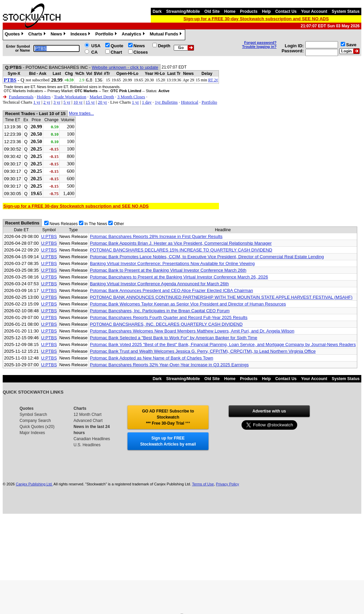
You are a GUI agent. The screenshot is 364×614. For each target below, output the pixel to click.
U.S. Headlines (87, 445)
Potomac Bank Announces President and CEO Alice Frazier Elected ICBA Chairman (171, 290)
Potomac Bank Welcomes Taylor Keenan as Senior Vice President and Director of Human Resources (188, 304)
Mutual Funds (167, 35)
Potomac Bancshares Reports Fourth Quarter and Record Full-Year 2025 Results (169, 317)
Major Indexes (32, 433)
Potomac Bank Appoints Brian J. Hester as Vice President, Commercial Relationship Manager (181, 243)
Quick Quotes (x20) (37, 427)
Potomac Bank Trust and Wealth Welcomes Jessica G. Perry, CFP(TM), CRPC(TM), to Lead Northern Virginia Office (203, 351)
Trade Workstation (70, 97)
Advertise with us (269, 411)
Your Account (314, 11)
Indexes (81, 35)
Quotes (15, 35)
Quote (117, 46)
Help (267, 11)
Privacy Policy (227, 484)
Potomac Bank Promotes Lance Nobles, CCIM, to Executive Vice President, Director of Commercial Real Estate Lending (207, 257)
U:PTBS (49, 236)
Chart (116, 52)
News (59, 35)
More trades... (81, 113)
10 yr (78, 102)
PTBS (10, 80)
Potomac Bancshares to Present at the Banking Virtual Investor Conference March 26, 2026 (179, 277)
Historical (189, 102)
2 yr (47, 102)
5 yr (67, 102)
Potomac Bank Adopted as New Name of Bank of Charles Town (151, 358)
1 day (147, 102)
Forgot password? (260, 43)
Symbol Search (33, 415)
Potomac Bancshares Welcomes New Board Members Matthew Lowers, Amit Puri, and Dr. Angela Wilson (192, 331)
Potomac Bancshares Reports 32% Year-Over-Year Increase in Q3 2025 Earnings (169, 365)
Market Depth (102, 97)
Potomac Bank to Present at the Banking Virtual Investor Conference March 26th (168, 270)
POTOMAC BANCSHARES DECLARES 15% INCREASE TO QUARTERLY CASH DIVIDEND (181, 250)
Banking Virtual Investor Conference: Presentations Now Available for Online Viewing (172, 263)
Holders (44, 97)
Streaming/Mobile (183, 11)
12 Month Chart (88, 415)
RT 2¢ (213, 80)
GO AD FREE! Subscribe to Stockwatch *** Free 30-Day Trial (168, 417)
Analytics (134, 35)
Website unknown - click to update (125, 67)
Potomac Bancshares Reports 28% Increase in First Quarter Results (156, 236)
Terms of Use (203, 484)
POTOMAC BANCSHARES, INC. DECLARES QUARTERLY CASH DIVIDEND (166, 324)
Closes (141, 52)
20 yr (102, 102)
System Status (346, 11)
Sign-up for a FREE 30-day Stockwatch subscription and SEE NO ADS (256, 19)
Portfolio (107, 35)
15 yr (90, 102)
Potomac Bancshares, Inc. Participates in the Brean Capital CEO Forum (160, 311)
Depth (164, 46)
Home (230, 11)
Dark (157, 11)
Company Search (35, 421)
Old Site (212, 11)
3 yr (57, 102)
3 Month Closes (131, 97)
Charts (38, 35)
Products (249, 11)
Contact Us (286, 11)
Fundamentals (21, 97)
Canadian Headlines (92, 439)
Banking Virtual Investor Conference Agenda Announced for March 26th (159, 284)
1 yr (37, 102)
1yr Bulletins (166, 102)
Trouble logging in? (259, 47)
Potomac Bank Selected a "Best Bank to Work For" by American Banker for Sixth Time (173, 338)
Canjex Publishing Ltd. (34, 484)
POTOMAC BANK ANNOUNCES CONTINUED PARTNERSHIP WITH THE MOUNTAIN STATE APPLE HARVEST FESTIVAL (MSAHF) (221, 297)
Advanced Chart (88, 421)
